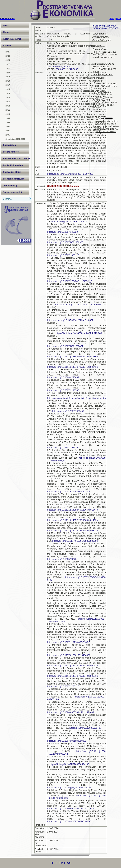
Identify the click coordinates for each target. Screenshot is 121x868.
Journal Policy (10, 186)
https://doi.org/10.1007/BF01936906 (65, 242)
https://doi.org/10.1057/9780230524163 (69, 764)
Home (6, 32)
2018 (8, 81)
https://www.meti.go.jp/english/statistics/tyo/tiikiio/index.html (77, 398)
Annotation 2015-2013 (15, 139)
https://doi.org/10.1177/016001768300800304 (75, 541)
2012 (8, 106)
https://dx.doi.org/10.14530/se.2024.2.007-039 (70, 174)
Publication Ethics (12, 172)
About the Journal (12, 39)
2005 (8, 135)
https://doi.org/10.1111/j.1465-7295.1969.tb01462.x (73, 520)
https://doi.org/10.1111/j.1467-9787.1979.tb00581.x (73, 676)
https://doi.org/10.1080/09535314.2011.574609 (71, 712)
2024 (8, 56)
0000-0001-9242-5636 (67, 69)
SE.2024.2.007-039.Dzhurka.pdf (64, 186)
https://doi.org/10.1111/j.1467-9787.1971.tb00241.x (73, 367)
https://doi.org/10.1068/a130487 (85, 728)
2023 (8, 60)
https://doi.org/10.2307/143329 (62, 232)
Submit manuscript (13, 192)
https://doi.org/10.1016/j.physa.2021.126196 (69, 788)
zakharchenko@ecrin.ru (59, 67)
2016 (8, 89)
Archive (7, 46)
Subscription (9, 145)
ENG (112, 18)
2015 (8, 93)
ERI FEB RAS (60, 863)
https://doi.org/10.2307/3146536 (63, 390)
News (6, 25)
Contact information (13, 165)
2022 (8, 64)
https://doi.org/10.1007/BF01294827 (69, 222)
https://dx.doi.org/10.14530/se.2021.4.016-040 (79, 333)
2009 (8, 118)
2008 (8, 122)
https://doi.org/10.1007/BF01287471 (65, 346)
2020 (8, 73)
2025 (8, 52)
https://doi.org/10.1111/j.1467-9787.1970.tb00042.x (73, 666)
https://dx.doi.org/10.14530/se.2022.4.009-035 (78, 305)
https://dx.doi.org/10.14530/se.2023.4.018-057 (70, 320)
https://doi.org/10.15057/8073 (62, 559)
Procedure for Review (14, 179)
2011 (8, 110)
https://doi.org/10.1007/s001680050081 (67, 741)
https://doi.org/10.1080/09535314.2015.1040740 (71, 808)
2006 (8, 131)
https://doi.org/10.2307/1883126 (63, 255)
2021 (8, 68)
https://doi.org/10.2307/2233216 (63, 686)
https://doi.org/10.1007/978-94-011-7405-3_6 (70, 281)
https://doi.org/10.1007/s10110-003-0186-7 (68, 642)
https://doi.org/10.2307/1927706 (63, 447)
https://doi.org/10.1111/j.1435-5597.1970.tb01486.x (73, 357)
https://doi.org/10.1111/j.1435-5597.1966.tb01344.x (73, 510)
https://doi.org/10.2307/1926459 (68, 411)
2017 (8, 85)
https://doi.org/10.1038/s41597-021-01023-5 (69, 821)
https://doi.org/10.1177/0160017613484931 (69, 655)
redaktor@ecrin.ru (109, 86)
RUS (119, 18)
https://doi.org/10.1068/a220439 (63, 377)
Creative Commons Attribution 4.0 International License (106, 129)
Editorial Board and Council (16, 159)
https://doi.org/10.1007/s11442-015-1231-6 (68, 492)
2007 (8, 127)
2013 (8, 102)
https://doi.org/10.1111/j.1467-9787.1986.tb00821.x (73, 531)
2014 (8, 97)
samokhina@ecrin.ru (103, 74)
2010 (8, 114)
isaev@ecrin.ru (108, 57)
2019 (8, 77)
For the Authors (11, 152)
